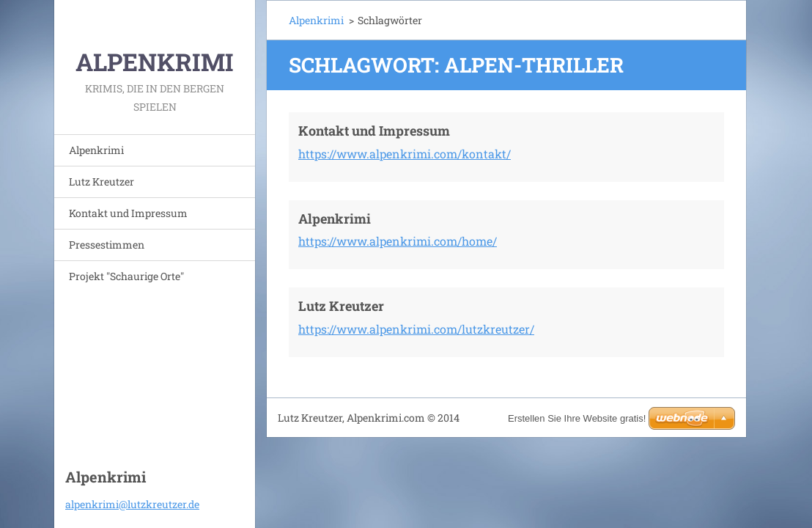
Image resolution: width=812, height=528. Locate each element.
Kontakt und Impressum (128, 213)
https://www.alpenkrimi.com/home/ (398, 241)
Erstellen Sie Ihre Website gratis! (577, 418)
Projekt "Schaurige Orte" (126, 276)
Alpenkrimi (96, 150)
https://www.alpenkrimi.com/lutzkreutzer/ (416, 329)
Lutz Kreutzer (101, 181)
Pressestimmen (107, 245)
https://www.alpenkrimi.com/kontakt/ (405, 154)
